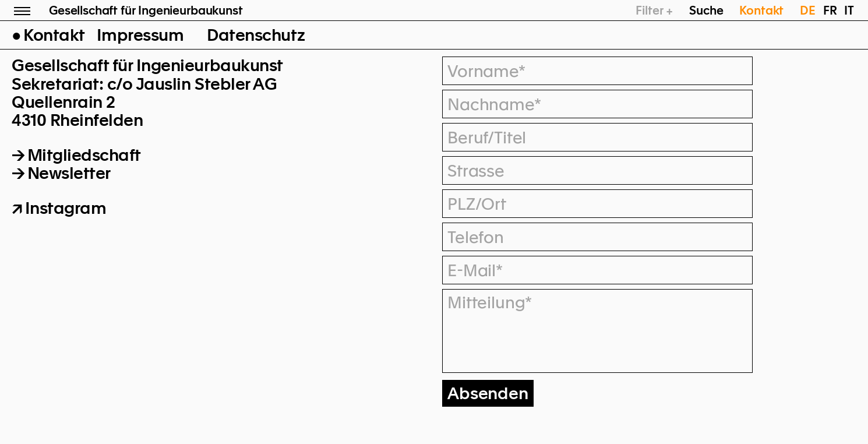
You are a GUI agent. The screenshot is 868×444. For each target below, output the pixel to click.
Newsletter (69, 173)
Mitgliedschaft (84, 155)
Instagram (66, 208)
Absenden (488, 393)
